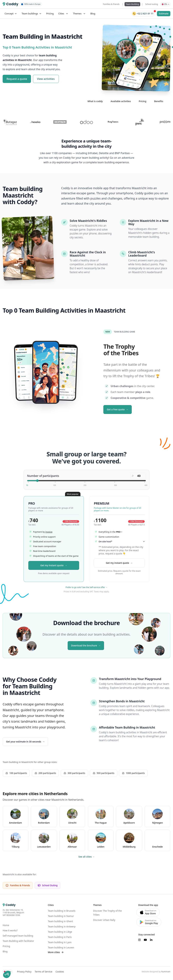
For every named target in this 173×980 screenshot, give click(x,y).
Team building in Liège (60, 932)
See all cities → (87, 857)
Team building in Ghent (60, 921)
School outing (152, 4)
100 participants (16, 773)
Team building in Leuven (61, 947)
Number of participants (43, 476)
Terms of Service (44, 972)
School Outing (48, 885)
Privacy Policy (24, 972)
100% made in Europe (31, 4)
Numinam (166, 972)
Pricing (50, 14)
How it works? (10, 930)
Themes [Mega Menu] (79, 14)
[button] (7, 974)
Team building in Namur (61, 916)
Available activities (121, 101)
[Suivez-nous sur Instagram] (139, 940)
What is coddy (95, 101)
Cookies (60, 972)
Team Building (132, 4)
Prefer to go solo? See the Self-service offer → (86, 587)
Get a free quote (116, 409)
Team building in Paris (60, 937)
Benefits (159, 101)
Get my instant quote (52, 565)
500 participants (104, 773)
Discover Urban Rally (104, 920)
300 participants (74, 773)
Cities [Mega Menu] (63, 14)
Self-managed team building (18, 936)
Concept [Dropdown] (11, 14)
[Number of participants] (86, 481)
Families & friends (111, 4)
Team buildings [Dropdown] (32, 14)
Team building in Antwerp (62, 926)
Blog (93, 14)
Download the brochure (84, 645)
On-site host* (122, 541)
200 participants (45, 773)
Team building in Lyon (60, 942)
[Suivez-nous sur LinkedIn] (151, 940)
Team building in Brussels (62, 911)
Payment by (43, 532)
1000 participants (133, 773)
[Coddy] (10, 4)
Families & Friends (18, 885)
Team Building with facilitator (18, 941)
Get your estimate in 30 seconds (24, 742)
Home (6, 925)
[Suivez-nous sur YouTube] (145, 940)
